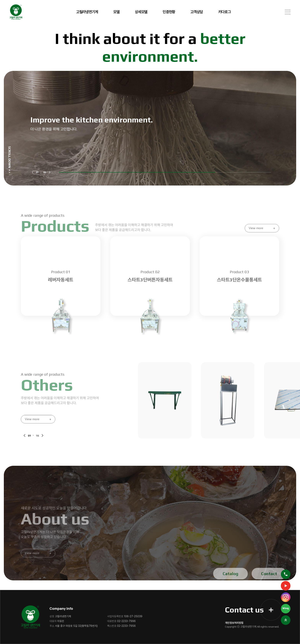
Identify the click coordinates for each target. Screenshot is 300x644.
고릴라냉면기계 (87, 12)
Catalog (230, 581)
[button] (33, 172)
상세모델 (141, 12)
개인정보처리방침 (234, 623)
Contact (269, 581)
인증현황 (169, 12)
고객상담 (197, 12)
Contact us (249, 610)
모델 (116, 12)
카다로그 (225, 12)
